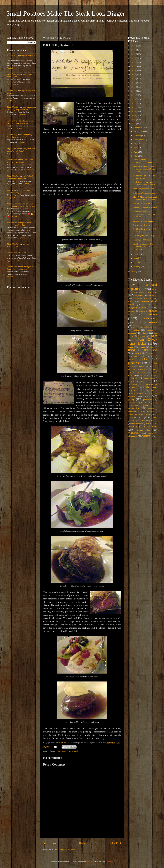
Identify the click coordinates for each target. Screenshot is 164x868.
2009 (134, 115)
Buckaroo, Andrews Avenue (145, 208)
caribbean (142, 311)
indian (137, 353)
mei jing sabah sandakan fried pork (21, 150)
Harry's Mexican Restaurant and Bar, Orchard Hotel (145, 198)
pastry (131, 399)
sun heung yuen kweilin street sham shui (20, 268)
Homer (132, 350)
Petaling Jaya (133, 403)
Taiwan (154, 421)
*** (139, 285)
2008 (134, 120)
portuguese (135, 405)
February (138, 262)
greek (152, 347)
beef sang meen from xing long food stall (21, 108)
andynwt (91, 862)
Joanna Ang (12, 55)
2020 (134, 70)
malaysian (148, 378)
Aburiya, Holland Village (144, 236)
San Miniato (150, 412)
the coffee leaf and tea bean (143, 425)
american (152, 292)
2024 (134, 54)
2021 (134, 66)
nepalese (154, 390)
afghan (155, 289)
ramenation (134, 408)
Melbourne (133, 384)
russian (139, 412)
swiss (133, 421)
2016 (134, 87)
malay (134, 378)
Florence (142, 336)
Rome (130, 412)
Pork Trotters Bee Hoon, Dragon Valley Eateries (144, 183)
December (138, 127)
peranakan (148, 399)
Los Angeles (144, 375)
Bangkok (148, 298)
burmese (131, 311)
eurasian (150, 330)
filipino (145, 333)
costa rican (139, 323)
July (136, 148)
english (136, 330)
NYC (140, 393)
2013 (134, 99)
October (138, 136)
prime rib (148, 405)
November (139, 131)
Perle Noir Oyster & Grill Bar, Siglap (144, 177)
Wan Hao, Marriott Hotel (144, 189)
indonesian (153, 353)
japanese (134, 363)
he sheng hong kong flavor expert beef (20, 136)
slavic (138, 415)
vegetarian (133, 433)
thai (147, 424)
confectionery (150, 319)
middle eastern (150, 387)
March (137, 258)
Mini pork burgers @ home (145, 193)
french (154, 336)
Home (83, 843)
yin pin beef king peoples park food (20, 177)
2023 (134, 58)
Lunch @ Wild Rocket (143, 240)
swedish (154, 418)
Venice (150, 433)
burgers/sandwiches (138, 308)
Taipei (143, 421)
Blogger (109, 862)
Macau (155, 375)
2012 (134, 103)
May (136, 156)
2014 (134, 95)
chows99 (11, 223)
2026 (134, 46)
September (139, 140)
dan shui (26, 244)
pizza (143, 402)
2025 (134, 50)
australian (62, 751)
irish (152, 356)
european (132, 333)
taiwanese (136, 424)
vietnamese (133, 436)
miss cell (138, 390)
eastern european (150, 327)
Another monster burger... (144, 221)
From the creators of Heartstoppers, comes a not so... (144, 214)
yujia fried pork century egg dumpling (19, 224)
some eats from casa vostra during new (21, 205)
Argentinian (139, 296)
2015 (134, 91)
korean (142, 366)
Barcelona (132, 302)
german (142, 347)
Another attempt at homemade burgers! (143, 161)
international (138, 356)
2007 (134, 124)
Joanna (10, 190)
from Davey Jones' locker (143, 342)
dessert (70, 751)
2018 (134, 79)
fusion (131, 347)
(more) (10, 68)
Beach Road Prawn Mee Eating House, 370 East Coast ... (144, 169)
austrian (136, 298)
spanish (147, 414)
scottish (131, 415)
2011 (134, 107)
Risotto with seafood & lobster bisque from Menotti (143, 246)
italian (145, 359)
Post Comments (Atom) (65, 850)
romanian (151, 409)
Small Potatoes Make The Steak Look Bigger (66, 13)
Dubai (139, 327)
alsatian (142, 292)
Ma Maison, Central (142, 225)
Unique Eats (144, 430)
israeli (130, 359)
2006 (134, 272)
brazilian (149, 305)
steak (76, 751)
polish (155, 403)
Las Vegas (144, 369)
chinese (152, 314)
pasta (147, 396)
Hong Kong (150, 350)
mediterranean (135, 381)
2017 (134, 83)
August (137, 144)
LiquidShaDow (13, 74)
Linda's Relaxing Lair (16, 204)
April (136, 254)
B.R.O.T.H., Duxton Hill (144, 203)
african (133, 292)
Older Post (115, 843)
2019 (134, 74)
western (146, 436)
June (136, 152)
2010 (134, 111)
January (137, 266)
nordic (133, 393)
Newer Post (50, 843)
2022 (134, 62)
